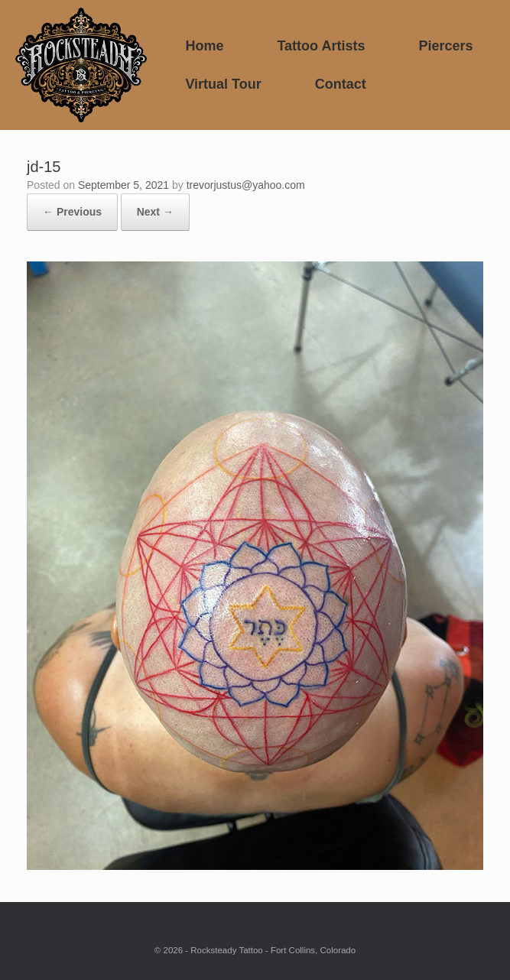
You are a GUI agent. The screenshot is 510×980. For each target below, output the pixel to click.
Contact (341, 84)
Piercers (445, 46)
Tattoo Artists (321, 46)
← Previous (72, 212)
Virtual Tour (223, 84)
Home (204, 46)
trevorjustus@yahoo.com (246, 185)
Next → (155, 212)
